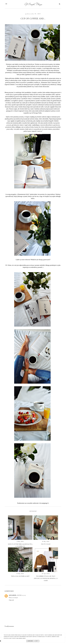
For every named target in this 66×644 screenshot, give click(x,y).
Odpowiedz (11, 600)
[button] (12, 4)
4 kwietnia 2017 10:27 (21, 595)
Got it (37, 641)
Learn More (30, 641)
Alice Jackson (12, 595)
